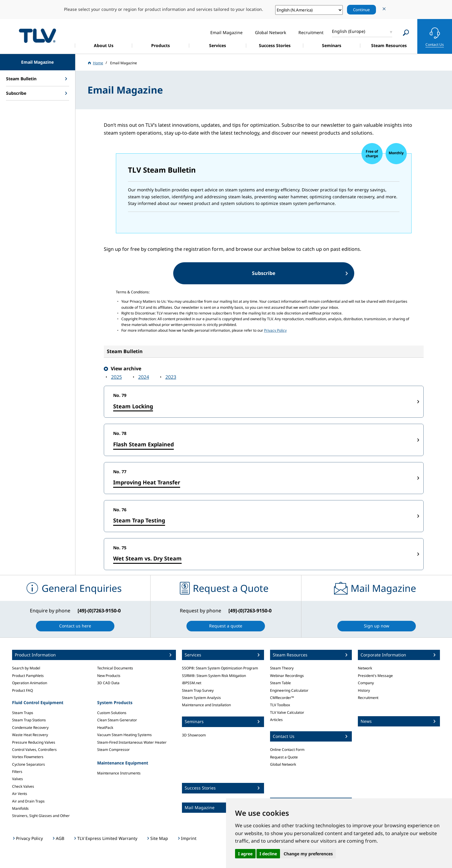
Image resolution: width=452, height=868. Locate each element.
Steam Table (280, 683)
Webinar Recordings (287, 676)
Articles (276, 720)
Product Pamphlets (28, 676)
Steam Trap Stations (29, 720)
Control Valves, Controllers (34, 750)
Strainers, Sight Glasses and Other (41, 816)
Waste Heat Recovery (30, 735)
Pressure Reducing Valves (34, 742)
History (364, 690)
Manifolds (20, 808)
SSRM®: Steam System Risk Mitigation (214, 676)
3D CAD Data (108, 683)
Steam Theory (282, 668)
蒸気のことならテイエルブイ (37, 35)
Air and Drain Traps (28, 801)
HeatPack (105, 728)
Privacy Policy (275, 330)
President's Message (375, 676)
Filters (17, 772)
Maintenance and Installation (206, 705)
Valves (18, 779)
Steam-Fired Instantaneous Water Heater (132, 742)
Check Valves (23, 786)
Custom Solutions (112, 713)
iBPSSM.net (192, 683)
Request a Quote (284, 757)
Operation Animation (30, 683)
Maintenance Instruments (119, 773)
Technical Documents (115, 668)
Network (365, 668)
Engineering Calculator (289, 690)
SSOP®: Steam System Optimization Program (220, 668)
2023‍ (171, 377)
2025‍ (116, 377)
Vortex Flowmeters (28, 757)
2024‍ (144, 377)
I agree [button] (245, 854)
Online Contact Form (287, 750)
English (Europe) (349, 31)
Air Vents (20, 794)
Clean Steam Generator (117, 720)
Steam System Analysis (201, 698)
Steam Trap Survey (198, 690)
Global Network (283, 764)
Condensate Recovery (30, 728)
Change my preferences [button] (308, 854)
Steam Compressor (113, 750)
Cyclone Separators (29, 764)
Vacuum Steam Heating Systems (124, 735)
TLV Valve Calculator (287, 712)
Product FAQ (22, 690)
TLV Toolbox (280, 705)
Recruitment (368, 698)
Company (366, 683)
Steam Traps (23, 713)
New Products (109, 676)
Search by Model (26, 668)
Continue (361, 10)
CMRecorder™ (282, 698)
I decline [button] (268, 854)
